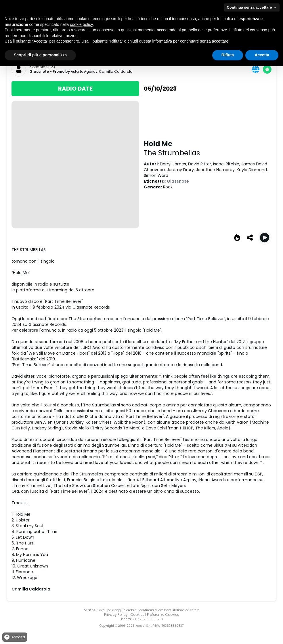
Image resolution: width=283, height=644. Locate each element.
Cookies (137, 615)
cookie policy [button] (81, 24)
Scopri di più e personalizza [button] (40, 55)
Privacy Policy (116, 615)
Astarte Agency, (85, 71)
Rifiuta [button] (228, 55)
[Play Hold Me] (265, 238)
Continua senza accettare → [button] (252, 7)
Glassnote (39, 72)
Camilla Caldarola (116, 71)
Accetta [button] (262, 55)
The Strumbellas (172, 153)
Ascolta (14, 637)
